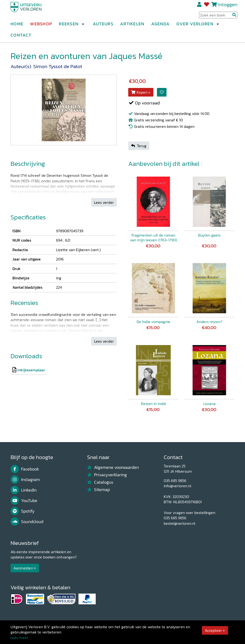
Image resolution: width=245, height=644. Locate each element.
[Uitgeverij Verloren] (33, 11)
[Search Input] (218, 17)
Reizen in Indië (153, 404)
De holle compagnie (153, 322)
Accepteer (213, 630)
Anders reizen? (209, 322)
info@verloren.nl (177, 486)
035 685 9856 (175, 481)
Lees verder (104, 202)
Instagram (25, 480)
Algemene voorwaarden (113, 467)
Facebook (25, 469)
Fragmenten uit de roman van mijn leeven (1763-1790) (153, 238)
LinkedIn (24, 490)
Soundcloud (27, 522)
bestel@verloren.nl (179, 523)
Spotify (23, 511)
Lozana (209, 404)
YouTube (24, 501)
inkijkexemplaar (31, 370)
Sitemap (98, 490)
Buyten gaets (209, 235)
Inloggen (228, 6)
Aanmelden (23, 568)
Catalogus (100, 482)
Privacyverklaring (107, 475)
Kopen (139, 92)
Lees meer (19, 638)
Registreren (200, 6)
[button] (83, 26)
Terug (139, 146)
